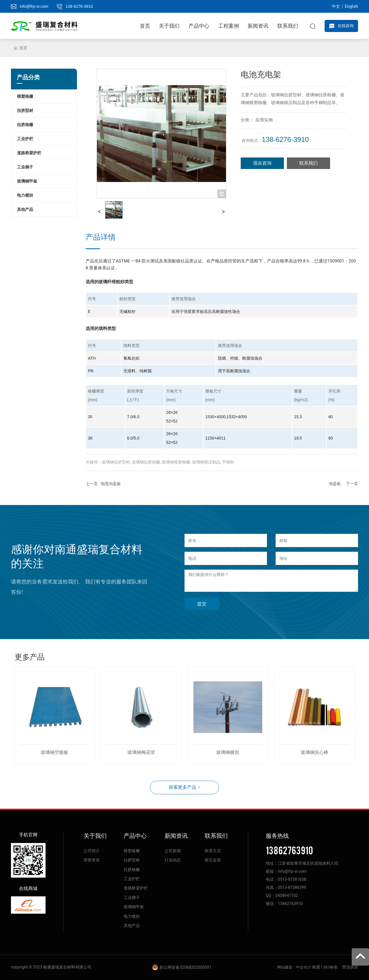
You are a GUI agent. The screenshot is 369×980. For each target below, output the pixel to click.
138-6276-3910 (79, 6)
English (351, 6)
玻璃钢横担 (228, 752)
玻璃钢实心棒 (315, 752)
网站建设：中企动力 (294, 967)
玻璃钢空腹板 (54, 752)
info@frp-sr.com (34, 6)
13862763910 (289, 850)
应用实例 (264, 120)
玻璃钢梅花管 (141, 752)
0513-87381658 (292, 879)
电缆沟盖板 (111, 484)
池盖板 (335, 484)
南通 (316, 967)
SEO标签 (330, 967)
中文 (336, 6)
